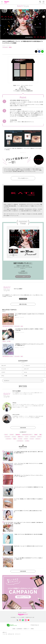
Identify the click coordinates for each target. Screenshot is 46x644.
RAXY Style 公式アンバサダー (8, 326)
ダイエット (38, 439)
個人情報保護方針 (19, 629)
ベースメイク (27, 366)
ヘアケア (3, 372)
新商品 (10, 47)
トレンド (14, 437)
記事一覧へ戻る (23, 304)
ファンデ (32, 439)
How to (4, 341)
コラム (3, 376)
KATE (22, 356)
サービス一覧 (5, 634)
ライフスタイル (20, 441)
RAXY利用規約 (13, 617)
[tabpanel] (23, 141)
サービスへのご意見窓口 (21, 617)
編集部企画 (18, 435)
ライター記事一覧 (23, 299)
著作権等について (27, 629)
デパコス (26, 439)
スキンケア (4, 366)
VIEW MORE (23, 428)
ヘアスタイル (33, 437)
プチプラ (39, 437)
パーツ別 (9, 341)
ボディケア (26, 369)
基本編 (36, 435)
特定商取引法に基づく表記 (30, 617)
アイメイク (9, 46)
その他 (26, 376)
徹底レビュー (20, 437)
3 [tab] (25, 153)
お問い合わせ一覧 (11, 634)
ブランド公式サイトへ (23, 178)
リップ (27, 437)
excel (22, 326)
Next (43, 136)
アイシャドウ (5, 47)
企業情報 (14, 629)
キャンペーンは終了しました (23, 277)
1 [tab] (21, 153)
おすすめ (12, 435)
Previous (3, 136)
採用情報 (32, 629)
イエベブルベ (8, 439)
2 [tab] (23, 153)
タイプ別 (27, 441)
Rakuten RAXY (7, 2)
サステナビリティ (18, 634)
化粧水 (15, 439)
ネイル (26, 372)
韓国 (41, 435)
